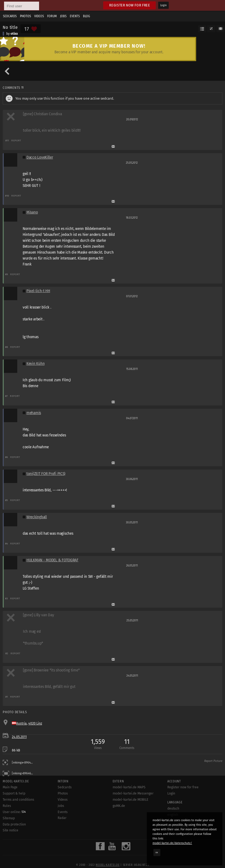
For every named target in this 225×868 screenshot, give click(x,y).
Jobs (63, 16)
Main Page (10, 787)
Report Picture (213, 761)
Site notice (11, 830)
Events (75, 16)
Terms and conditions (18, 800)
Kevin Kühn (35, 364)
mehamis (34, 413)
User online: (14, 812)
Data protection (14, 824)
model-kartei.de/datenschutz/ (172, 843)
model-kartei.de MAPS (129, 787)
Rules (7, 806)
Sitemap (9, 818)
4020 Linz (35, 723)
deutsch (173, 808)
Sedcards (10, 16)
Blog (86, 16)
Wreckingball (37, 517)
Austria (21, 723)
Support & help (14, 793)
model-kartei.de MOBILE (131, 800)
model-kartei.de (108, 865)
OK (157, 852)
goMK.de (119, 806)
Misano (32, 212)
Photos (25, 16)
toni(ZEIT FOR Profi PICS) (46, 474)
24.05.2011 (19, 737)
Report (16, 140)
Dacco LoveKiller (40, 157)
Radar (62, 818)
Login (163, 5)
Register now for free (129, 5)
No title (10, 27)
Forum (52, 16)
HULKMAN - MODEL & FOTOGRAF (52, 560)
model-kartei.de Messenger (133, 793)
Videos (39, 16)
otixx (14, 34)
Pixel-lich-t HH (38, 291)
